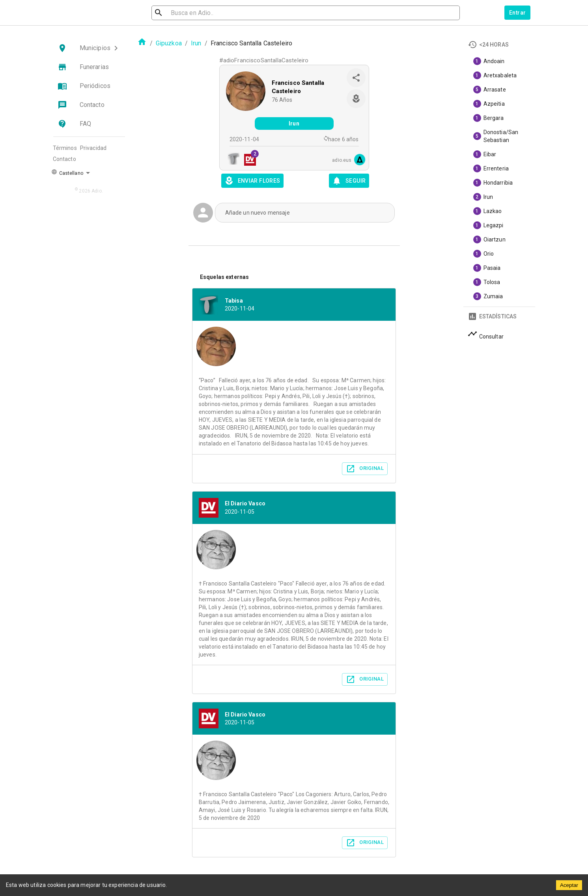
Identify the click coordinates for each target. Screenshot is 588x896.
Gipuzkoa (169, 43)
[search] (194, 13)
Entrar (517, 13)
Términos (65, 148)
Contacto (64, 159)
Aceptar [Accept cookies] (569, 885)
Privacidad (93, 148)
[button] (89, 48)
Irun (196, 43)
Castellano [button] (67, 172)
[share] (356, 78)
